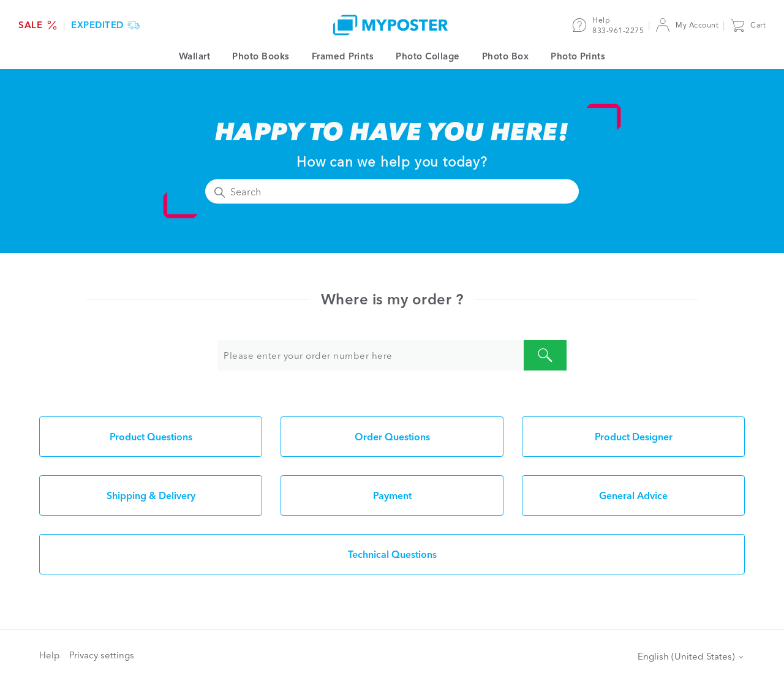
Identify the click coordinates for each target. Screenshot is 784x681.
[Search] (392, 192)
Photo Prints (578, 56)
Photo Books (261, 56)
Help (50, 655)
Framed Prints (343, 56)
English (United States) (691, 656)
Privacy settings (102, 655)
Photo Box (506, 56)
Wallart (195, 56)
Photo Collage (428, 56)
